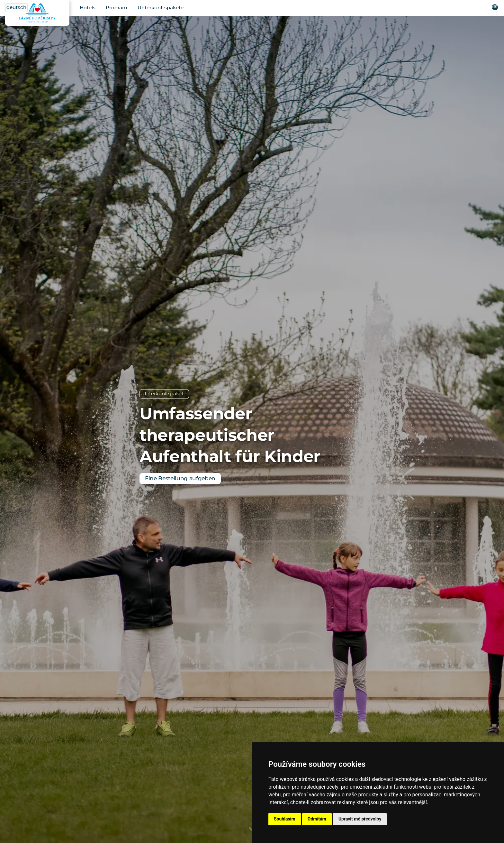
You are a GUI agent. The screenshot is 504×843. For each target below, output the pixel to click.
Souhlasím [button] (285, 819)
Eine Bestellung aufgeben (180, 478)
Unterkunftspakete (161, 8)
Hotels (88, 8)
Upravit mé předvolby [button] (360, 819)
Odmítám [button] (317, 819)
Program (117, 8)
